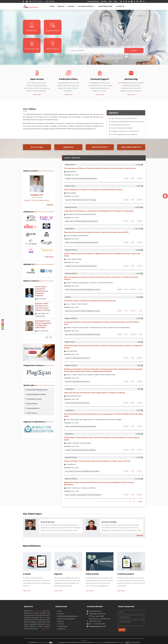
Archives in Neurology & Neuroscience (77, 358)
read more (37, 95)
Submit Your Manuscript (65, 619)
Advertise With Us (32, 408)
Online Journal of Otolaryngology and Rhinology (80, 426)
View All (140, 536)
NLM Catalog (50, 1)
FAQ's (110, 1)
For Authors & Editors (86, 6)
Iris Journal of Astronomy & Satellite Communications (82, 471)
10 (134, 501)
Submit (122, 630)
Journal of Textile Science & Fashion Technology (81, 200)
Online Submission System (35, 394)
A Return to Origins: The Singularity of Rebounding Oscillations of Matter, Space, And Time (97, 461)
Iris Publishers (64, 83)
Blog (116, 1)
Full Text (140, 178)
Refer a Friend (31, 404)
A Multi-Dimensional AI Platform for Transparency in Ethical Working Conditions (93, 190)
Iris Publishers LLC (34, 642)
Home (52, 6)
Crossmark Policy (93, 1)
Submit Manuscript (105, 6)
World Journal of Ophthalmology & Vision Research (81, 221)
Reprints (60, 621)
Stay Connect (31, 413)
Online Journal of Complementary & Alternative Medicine (83, 495)
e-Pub (140, 289)
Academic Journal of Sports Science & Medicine (80, 450)
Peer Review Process (33, 399)
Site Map (104, 1)
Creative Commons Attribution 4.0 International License (75, 642)
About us (60, 614)
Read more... (46, 629)
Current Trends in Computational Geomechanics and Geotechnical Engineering (42, 291)
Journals (71, 6)
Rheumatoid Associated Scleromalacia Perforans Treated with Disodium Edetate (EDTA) (96, 232)
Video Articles (62, 626)
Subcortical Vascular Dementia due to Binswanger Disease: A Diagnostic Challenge (94, 393)
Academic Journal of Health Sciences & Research (81, 179)
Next (140, 501)
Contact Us (120, 6)
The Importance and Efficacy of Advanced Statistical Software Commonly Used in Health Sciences (100, 168)
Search (120, 51)
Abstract (126, 178)
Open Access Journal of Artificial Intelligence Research (83, 290)
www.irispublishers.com (110, 642)
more (76, 530)
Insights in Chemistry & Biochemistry (37, 200)
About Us (61, 6)
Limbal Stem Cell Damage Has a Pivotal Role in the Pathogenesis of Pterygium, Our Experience (99, 211)
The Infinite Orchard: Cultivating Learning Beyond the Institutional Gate (90, 301)
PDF (133, 178)
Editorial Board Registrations (36, 390)
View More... (49, 257)
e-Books (60, 624)
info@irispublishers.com (97, 626)
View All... (50, 205)
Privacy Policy (136, 642)
